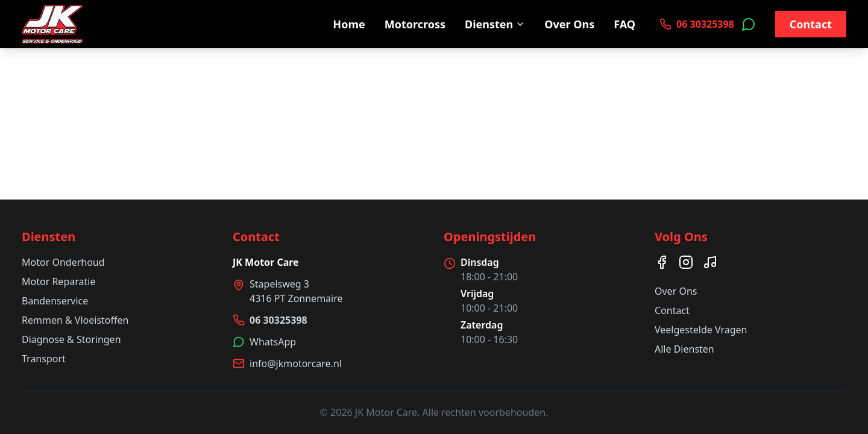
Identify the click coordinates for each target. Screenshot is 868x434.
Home (349, 24)
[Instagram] (686, 262)
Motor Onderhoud (63, 262)
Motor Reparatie (58, 281)
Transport (44, 359)
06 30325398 (278, 320)
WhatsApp (273, 342)
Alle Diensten (684, 349)
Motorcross (415, 24)
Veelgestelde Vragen (701, 330)
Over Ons (569, 24)
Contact (811, 24)
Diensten (495, 24)
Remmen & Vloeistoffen (75, 320)
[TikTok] (710, 262)
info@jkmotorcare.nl (296, 363)
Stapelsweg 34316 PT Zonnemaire (296, 291)
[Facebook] (662, 262)
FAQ (624, 24)
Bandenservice (55, 301)
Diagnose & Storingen (71, 339)
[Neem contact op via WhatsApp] (749, 24)
